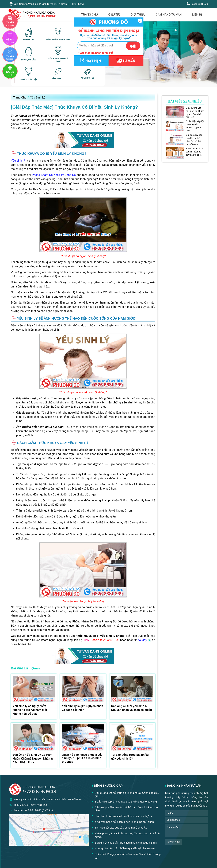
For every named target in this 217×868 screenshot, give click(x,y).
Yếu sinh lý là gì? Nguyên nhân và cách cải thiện (83, 708)
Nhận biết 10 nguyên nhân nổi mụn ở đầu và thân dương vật (128, 856)
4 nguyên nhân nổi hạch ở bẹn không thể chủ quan (124, 822)
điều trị (114, 15)
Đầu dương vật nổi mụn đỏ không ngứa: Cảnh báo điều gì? (195, 111)
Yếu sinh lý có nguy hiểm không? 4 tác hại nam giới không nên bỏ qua (30, 710)
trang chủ (90, 15)
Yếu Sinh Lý (38, 98)
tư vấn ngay (174, 842)
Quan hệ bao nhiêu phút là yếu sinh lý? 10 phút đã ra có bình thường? (82, 758)
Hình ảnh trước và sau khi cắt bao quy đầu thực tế (195, 152)
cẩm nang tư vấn (169, 15)
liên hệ (197, 15)
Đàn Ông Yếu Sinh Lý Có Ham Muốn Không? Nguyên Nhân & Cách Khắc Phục (33, 759)
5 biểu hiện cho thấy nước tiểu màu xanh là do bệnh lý (126, 843)
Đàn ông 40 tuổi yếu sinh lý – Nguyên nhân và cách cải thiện (132, 708)
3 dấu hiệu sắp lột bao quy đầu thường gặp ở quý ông (195, 125)
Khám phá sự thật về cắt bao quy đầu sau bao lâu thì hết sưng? (128, 835)
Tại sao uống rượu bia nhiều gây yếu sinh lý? (130, 757)
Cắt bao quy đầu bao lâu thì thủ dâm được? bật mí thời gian (194, 138)
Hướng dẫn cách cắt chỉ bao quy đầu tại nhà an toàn (125, 848)
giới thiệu (138, 15)
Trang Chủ (20, 98)
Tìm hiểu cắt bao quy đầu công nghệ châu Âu (121, 828)
